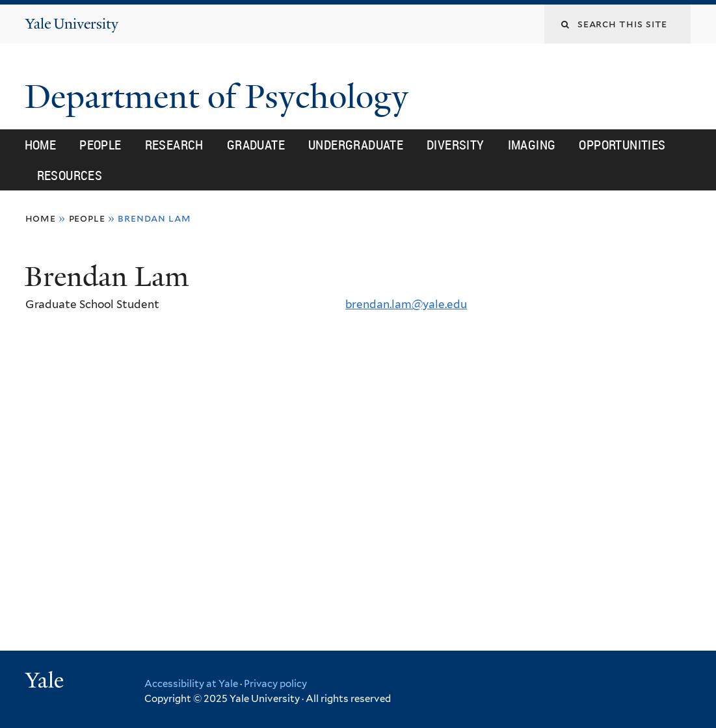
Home (41, 145)
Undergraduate (356, 145)
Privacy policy (275, 684)
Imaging (532, 145)
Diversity (456, 145)
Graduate (256, 145)
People (100, 145)
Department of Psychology (221, 97)
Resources (70, 175)
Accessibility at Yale (191, 684)
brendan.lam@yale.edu (406, 304)
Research (174, 145)
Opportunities (622, 145)
